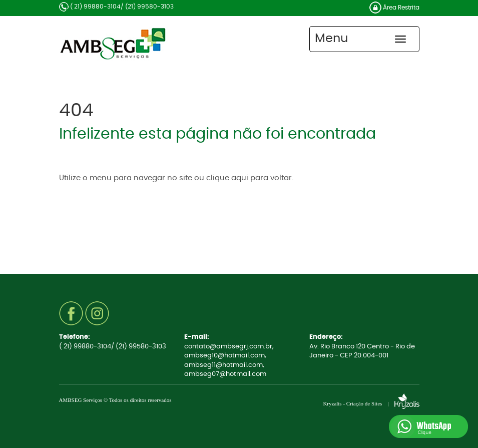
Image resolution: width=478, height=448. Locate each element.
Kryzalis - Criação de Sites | (371, 403)
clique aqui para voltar (249, 178)
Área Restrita (394, 8)
